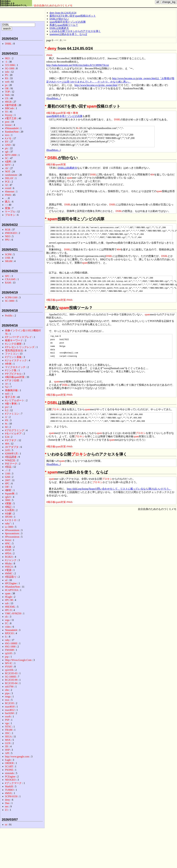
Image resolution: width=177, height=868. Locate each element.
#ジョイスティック (16, 360)
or (6, 825)
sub (7, 603)
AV (7, 168)
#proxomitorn (12, 533)
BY (7, 142)
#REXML (10, 607)
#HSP (8, 550)
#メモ (8, 138)
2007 (8, 480)
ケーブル (10, 212)
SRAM (9, 261)
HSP (7, 750)
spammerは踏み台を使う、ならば (68, 34)
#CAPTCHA (12, 590)
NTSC (8, 727)
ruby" (8, 523)
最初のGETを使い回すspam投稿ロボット (73, 16)
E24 (7, 437)
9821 (8, 58)
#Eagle (8, 597)
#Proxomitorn (12, 530)
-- (6, 205)
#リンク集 (11, 370)
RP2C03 (9, 633)
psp (7, 657)
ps (6, 85)
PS (6, 75)
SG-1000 (10, 68)
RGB (8, 230)
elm (7, 690)
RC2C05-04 (11, 683)
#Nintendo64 (12, 128)
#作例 (8, 364)
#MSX (8, 793)
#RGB (8, 102)
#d (6, 427)
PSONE (9, 770)
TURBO (9, 790)
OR (7, 88)
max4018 (10, 707)
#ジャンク (11, 560)
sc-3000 (9, 527)
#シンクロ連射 (13, 344)
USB (7, 258)
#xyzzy (9, 115)
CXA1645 (10, 279)
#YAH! (9, 667)
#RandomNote (12, 587)
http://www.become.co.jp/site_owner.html (96, 85)
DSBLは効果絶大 (59, 28)
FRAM (9, 730)
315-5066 (10, 65)
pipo (7, 693)
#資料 (8, 162)
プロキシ (57, 409)
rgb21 (8, 497)
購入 (8, 202)
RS (7, 78)
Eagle (8, 760)
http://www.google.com (17, 757)
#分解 (8, 514)
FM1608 (9, 650)
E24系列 (10, 510)
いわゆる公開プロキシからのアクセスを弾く (75, 31)
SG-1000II (10, 677)
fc (6, 637)
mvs (7, 135)
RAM (8, 283)
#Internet (10, 192)
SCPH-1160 (11, 297)
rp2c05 (8, 653)
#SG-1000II (11, 643)
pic (7, 148)
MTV (8, 165)
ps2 (7, 407)
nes (7, 806)
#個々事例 (72, 113)
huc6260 (9, 713)
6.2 (78, 128)
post (7, 122)
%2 (7, 387)
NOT (8, 172)
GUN (8, 743)
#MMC (9, 573)
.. (6, 198)
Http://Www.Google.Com (18, 660)
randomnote (11, 175)
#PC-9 (8, 610)
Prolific (9, 316)
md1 (7, 394)
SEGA (8, 737)
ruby (7, 640)
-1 (6, 62)
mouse (8, 125)
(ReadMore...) (54, 98)
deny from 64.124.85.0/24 (63, 13)
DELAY (9, 178)
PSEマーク (11, 464)
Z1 (6, 810)
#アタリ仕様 (12, 380)
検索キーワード (14, 340)
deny (52, 48)
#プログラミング (15, 430)
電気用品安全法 (14, 350)
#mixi (8, 540)
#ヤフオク (11, 440)
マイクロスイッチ (15, 367)
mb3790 (9, 687)
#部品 (8, 467)
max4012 (10, 710)
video (8, 627)
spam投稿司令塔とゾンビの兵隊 (68, 22)
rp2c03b (9, 670)
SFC (7, 276)
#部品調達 (11, 457)
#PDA (8, 553)
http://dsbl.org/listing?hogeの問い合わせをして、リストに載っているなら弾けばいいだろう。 (119, 489)
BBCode (9, 108)
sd (6, 580)
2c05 (7, 450)
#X (7, 420)
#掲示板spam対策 (56, 113)
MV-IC (9, 663)
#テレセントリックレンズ (20, 347)
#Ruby (8, 563)
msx (7, 700)
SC (7, 158)
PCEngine (10, 777)
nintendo (9, 773)
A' (6, 417)
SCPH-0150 (11, 796)
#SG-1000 (10, 647)
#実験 (8, 503)
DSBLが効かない (59, 19)
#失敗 (8, 547)
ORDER (9, 763)
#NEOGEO (11, 233)
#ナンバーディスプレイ (18, 337)
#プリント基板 (13, 357)
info (7, 72)
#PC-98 (9, 600)
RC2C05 (9, 703)
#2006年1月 (11, 454)
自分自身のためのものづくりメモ (53, 6)
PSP (7, 720)
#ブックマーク (13, 783)
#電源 (8, 570)
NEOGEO (10, 780)
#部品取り (11, 577)
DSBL (117, 119)
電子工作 (10, 397)
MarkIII (9, 786)
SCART (9, 766)
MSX (8, 740)
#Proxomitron (12, 537)
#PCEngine (11, 583)
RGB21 (9, 557)
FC (7, 623)
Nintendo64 (11, 630)
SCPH (8, 254)
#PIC (8, 543)
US (7, 98)
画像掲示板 (11, 390)
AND (8, 145)
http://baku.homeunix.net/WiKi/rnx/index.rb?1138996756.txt (78, 65)
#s (6, 424)
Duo (7, 803)
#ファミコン (12, 414)
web (7, 82)
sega (7, 620)
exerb (8, 717)
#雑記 (8, 507)
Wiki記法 (10, 460)
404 (152, 175)
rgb (7, 152)
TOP (7, 92)
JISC (7, 733)
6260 (8, 477)
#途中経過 (11, 105)
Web (7, 95)
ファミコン (11, 354)
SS (6, 112)
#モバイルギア (13, 434)
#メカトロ (11, 520)
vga (7, 723)
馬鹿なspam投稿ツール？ (64, 25)
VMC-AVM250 (13, 613)
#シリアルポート (15, 400)
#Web (49, 55)
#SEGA (9, 567)
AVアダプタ (12, 447)
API (7, 753)
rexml (8, 188)
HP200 (8, 517)
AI (6, 185)
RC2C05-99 (11, 680)
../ (6, 470)
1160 (7, 474)
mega (8, 696)
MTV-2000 (11, 155)
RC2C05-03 (11, 673)
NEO (8, 236)
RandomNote (12, 132)
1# (6, 384)
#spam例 (10, 494)
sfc (6, 617)
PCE (7, 182)
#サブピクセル (13, 374)
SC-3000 (10, 301)
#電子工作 (11, 118)
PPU (7, 240)
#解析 (8, 490)
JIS (7, 746)
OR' (7, 487)
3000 (8, 500)
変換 (8, 208)
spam (92, 106)
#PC (7, 483)
